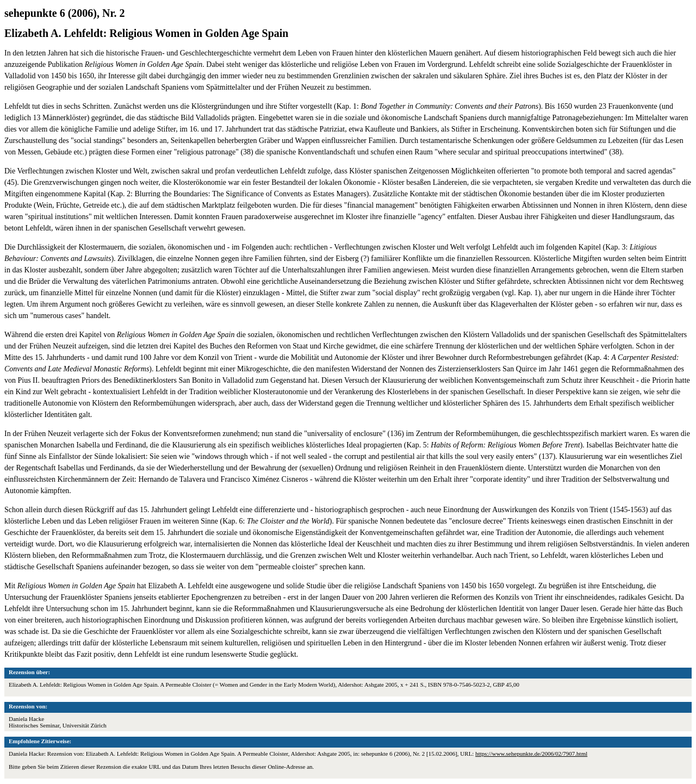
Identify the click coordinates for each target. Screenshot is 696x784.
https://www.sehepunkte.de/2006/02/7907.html (531, 754)
